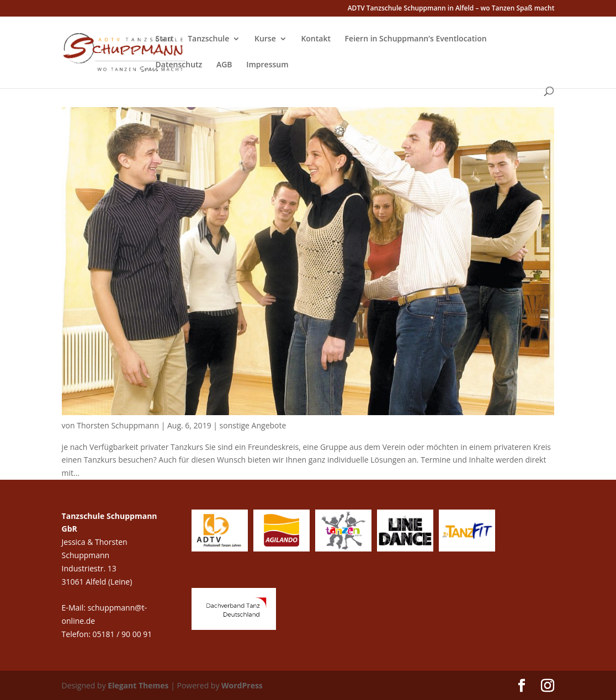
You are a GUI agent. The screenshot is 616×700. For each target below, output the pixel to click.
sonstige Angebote (253, 425)
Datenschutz (179, 65)
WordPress (242, 685)
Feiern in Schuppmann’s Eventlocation (416, 39)
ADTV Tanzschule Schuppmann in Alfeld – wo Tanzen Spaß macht (451, 9)
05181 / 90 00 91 (123, 634)
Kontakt (316, 39)
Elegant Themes (138, 685)
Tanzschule (208, 39)
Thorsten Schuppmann (118, 425)
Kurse (265, 39)
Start (165, 39)
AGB (224, 65)
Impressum (267, 65)
